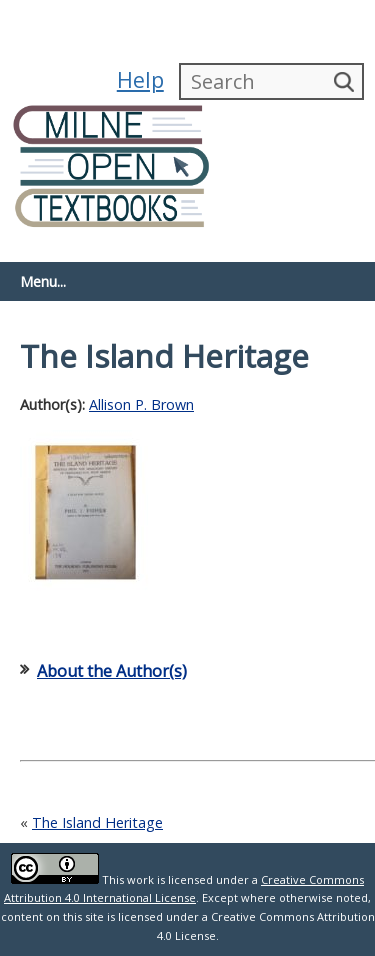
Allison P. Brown (141, 404)
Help (140, 79)
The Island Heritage (97, 822)
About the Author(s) (112, 671)
